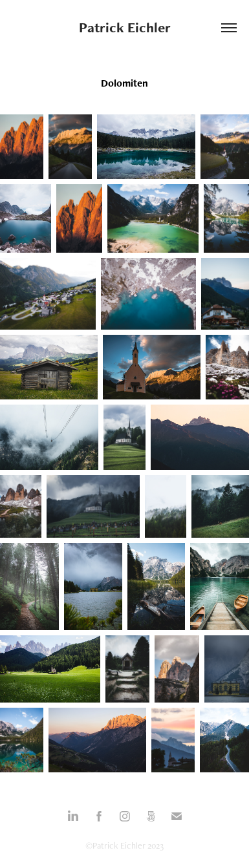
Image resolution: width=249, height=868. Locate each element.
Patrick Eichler (125, 27)
